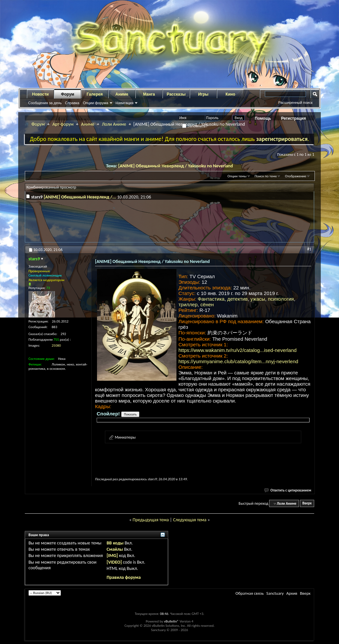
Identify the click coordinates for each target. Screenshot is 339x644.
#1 (309, 249)
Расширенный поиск (295, 103)
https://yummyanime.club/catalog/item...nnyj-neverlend (238, 361)
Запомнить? (195, 126)
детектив (238, 299)
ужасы (258, 299)
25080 (56, 345)
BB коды (115, 543)
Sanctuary (275, 593)
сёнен (207, 304)
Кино (230, 94)
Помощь (263, 118)
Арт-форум (63, 124)
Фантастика (211, 299)
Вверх (307, 504)
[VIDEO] (114, 562)
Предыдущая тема (150, 520)
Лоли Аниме (114, 124)
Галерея (95, 94)
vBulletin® (171, 621)
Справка (72, 103)
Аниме (122, 94)
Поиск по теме (266, 176)
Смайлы (115, 549)
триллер (188, 304)
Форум (68, 94)
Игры (203, 94)
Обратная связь (249, 593)
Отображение (296, 176)
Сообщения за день (45, 103)
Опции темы (237, 176)
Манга (149, 94)
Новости (40, 94)
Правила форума (124, 577)
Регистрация (293, 118)
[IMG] (112, 556)
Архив (292, 593)
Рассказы (176, 94)
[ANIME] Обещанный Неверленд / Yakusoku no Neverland (176, 166)
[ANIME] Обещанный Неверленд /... (80, 197)
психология (281, 299)
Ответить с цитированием (288, 490)
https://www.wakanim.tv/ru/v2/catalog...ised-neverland (238, 350)
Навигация (124, 103)
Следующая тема (190, 520)
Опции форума (95, 103)
